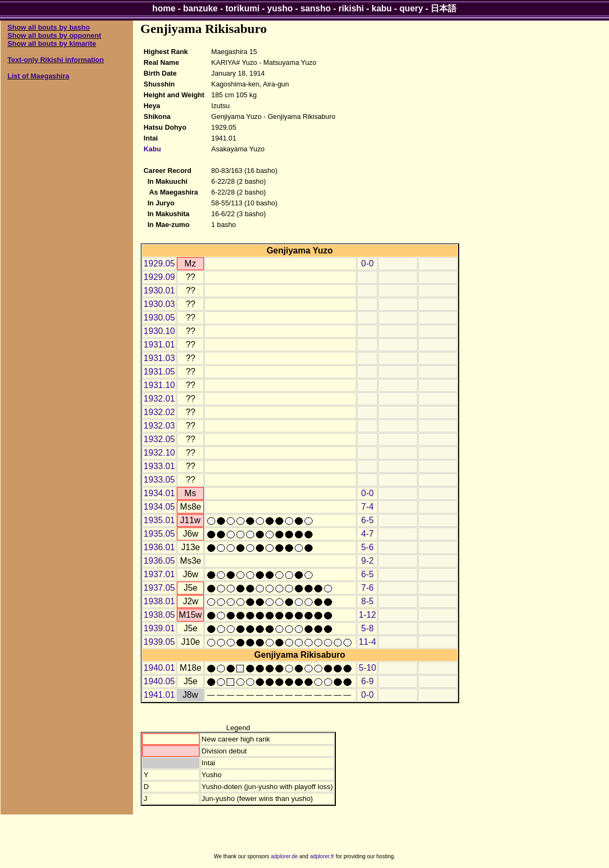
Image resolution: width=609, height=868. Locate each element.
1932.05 (160, 439)
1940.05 (160, 681)
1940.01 (160, 668)
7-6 (368, 588)
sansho (315, 8)
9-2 (368, 561)
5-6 (368, 547)
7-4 (368, 507)
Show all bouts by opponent (54, 35)
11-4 (367, 642)
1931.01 (160, 345)
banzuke (201, 8)
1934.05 (160, 507)
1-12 (367, 615)
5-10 (367, 668)
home (164, 8)
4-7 (368, 534)
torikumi (243, 8)
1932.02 (160, 412)
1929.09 (160, 277)
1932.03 (160, 426)
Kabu (153, 149)
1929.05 (160, 263)
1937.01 (160, 574)
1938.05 (160, 615)
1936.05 (160, 561)
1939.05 (160, 642)
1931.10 (160, 385)
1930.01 (160, 291)
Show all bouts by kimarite (52, 44)
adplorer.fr (322, 856)
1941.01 (160, 695)
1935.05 (160, 534)
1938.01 (160, 601)
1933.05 (160, 480)
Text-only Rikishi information (56, 60)
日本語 (443, 8)
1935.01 (160, 520)
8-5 (368, 601)
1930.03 (160, 304)
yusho (280, 8)
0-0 (368, 263)
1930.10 (160, 331)
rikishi (351, 8)
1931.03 (160, 358)
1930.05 (160, 318)
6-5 (368, 520)
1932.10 (160, 453)
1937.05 (160, 588)
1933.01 (160, 466)
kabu (382, 8)
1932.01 (160, 399)
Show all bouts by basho (49, 27)
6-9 (368, 681)
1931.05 (160, 372)
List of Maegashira (38, 76)
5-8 (368, 628)
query (412, 8)
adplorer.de (284, 856)
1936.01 (160, 547)
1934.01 (160, 493)
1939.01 (160, 628)
